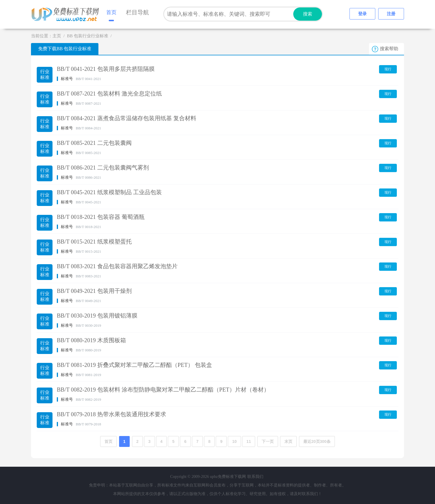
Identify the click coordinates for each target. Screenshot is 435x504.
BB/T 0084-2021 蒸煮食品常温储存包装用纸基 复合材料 (127, 118)
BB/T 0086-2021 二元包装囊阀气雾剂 (103, 168)
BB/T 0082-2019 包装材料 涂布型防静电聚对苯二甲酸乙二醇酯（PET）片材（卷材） (163, 390)
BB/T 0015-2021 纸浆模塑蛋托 (94, 242)
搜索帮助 (389, 49)
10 (234, 441)
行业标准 (45, 74)
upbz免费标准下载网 (67, 14)
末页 (288, 441)
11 (249, 441)
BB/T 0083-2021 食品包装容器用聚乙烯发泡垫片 (117, 266)
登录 (362, 14)
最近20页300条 (317, 441)
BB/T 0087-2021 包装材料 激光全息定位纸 (109, 94)
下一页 (268, 441)
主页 (57, 36)
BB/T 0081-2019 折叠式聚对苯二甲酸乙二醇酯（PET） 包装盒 (134, 365)
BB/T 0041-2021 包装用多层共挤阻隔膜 (106, 69)
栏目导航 (137, 12)
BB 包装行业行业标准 (88, 36)
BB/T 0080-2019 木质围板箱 (91, 340)
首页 (111, 12)
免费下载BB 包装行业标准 (65, 49)
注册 (391, 14)
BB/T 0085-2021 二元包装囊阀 (94, 143)
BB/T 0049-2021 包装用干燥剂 (94, 291)
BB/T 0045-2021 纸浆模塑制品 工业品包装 (109, 192)
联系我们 (255, 477)
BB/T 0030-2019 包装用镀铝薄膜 (97, 316)
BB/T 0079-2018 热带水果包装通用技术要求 (111, 414)
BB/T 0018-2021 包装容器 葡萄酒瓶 (101, 217)
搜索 (308, 14)
